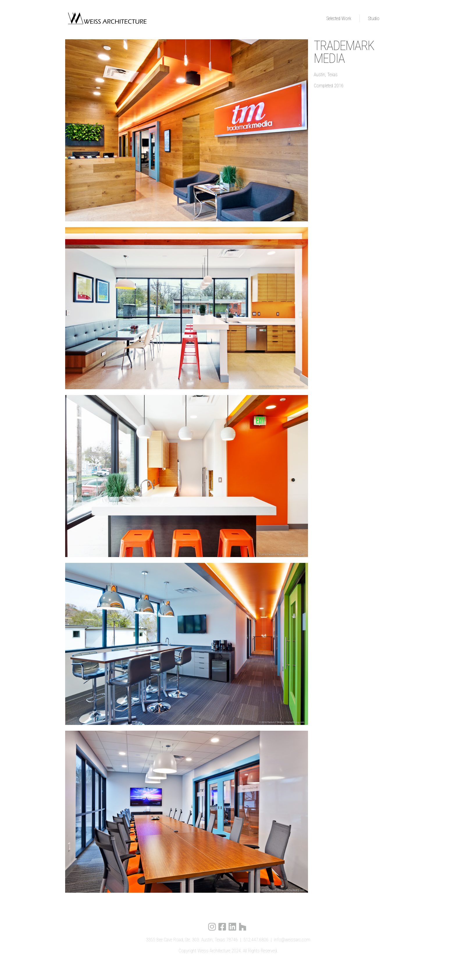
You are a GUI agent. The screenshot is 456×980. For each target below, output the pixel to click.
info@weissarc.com (292, 940)
